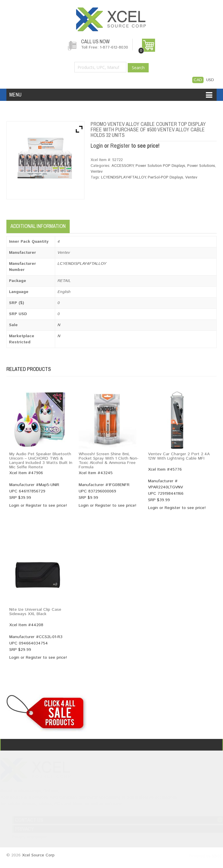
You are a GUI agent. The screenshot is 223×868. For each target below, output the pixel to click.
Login (97, 145)
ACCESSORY (123, 166)
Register (120, 145)
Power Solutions (201, 166)
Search (138, 68)
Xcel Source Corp (38, 856)
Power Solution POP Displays (160, 166)
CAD (198, 80)
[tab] (75, 225)
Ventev (97, 172)
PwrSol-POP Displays (166, 177)
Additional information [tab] (38, 226)
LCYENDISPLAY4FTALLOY (123, 177)
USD (210, 80)
